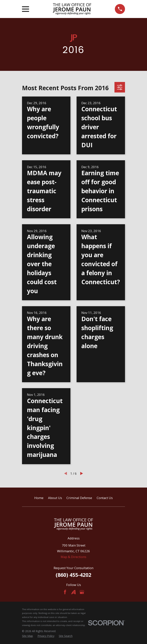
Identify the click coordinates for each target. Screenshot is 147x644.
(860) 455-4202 (73, 575)
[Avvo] (73, 592)
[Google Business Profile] (82, 592)
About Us (55, 498)
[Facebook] (65, 592)
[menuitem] (27, 636)
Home (39, 498)
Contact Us (105, 498)
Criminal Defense (79, 498)
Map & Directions (73, 557)
